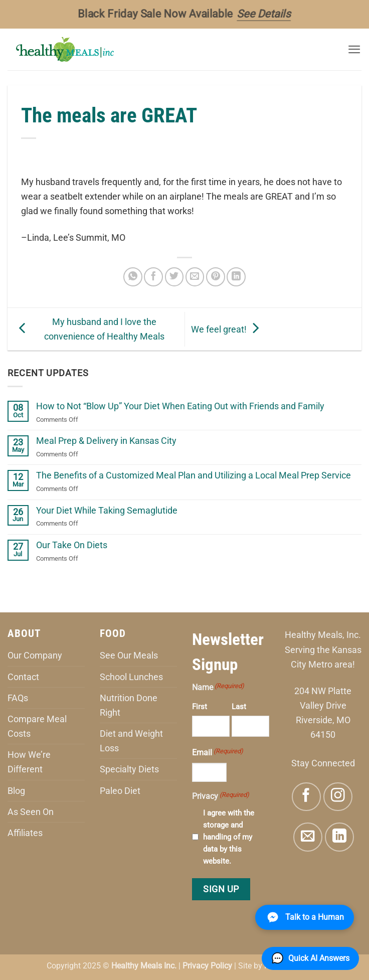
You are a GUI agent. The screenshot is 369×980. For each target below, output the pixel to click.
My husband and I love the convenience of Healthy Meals (89, 329)
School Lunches (131, 677)
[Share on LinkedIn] (236, 277)
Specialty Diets (129, 769)
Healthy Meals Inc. (144, 966)
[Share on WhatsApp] (133, 277)
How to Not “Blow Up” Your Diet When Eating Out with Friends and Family (180, 406)
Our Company (35, 655)
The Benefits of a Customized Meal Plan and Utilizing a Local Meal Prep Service (194, 475)
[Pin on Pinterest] (216, 277)
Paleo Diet (120, 791)
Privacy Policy (207, 966)
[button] (354, 49)
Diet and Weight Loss (131, 741)
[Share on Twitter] (174, 277)
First (200, 707)
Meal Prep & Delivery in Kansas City (106, 441)
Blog (16, 791)
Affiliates (25, 833)
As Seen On (31, 812)
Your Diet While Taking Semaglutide (107, 510)
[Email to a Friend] (195, 277)
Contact (23, 677)
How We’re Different (29, 762)
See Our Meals (129, 655)
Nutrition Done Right (129, 705)
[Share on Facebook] (153, 277)
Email (218, 752)
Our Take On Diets (72, 545)
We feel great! (227, 329)
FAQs (18, 698)
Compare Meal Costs (37, 726)
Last (239, 707)
